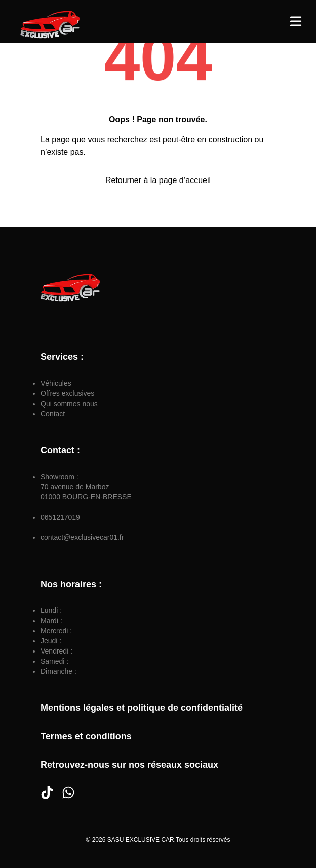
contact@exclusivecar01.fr (82, 537)
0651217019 (60, 517)
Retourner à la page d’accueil (158, 180)
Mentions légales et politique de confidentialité (142, 708)
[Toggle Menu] (296, 21)
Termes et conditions (86, 736)
